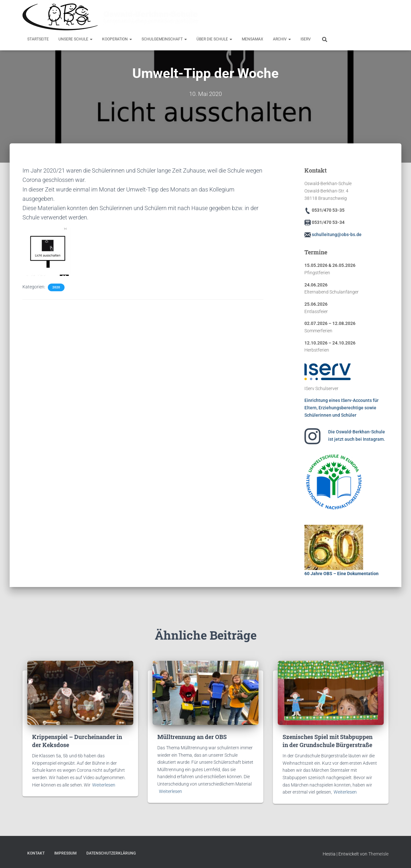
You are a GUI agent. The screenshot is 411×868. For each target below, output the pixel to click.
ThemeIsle (378, 854)
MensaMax (253, 39)
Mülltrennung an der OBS (192, 736)
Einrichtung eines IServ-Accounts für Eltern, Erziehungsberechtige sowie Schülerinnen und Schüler (341, 408)
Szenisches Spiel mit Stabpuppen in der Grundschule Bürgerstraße (328, 740)
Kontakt (36, 853)
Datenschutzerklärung (111, 853)
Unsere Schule (75, 39)
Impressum (66, 853)
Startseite (38, 39)
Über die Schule (214, 39)
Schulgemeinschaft (164, 39)
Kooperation (117, 39)
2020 (56, 287)
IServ (306, 39)
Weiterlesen (104, 785)
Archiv (282, 39)
